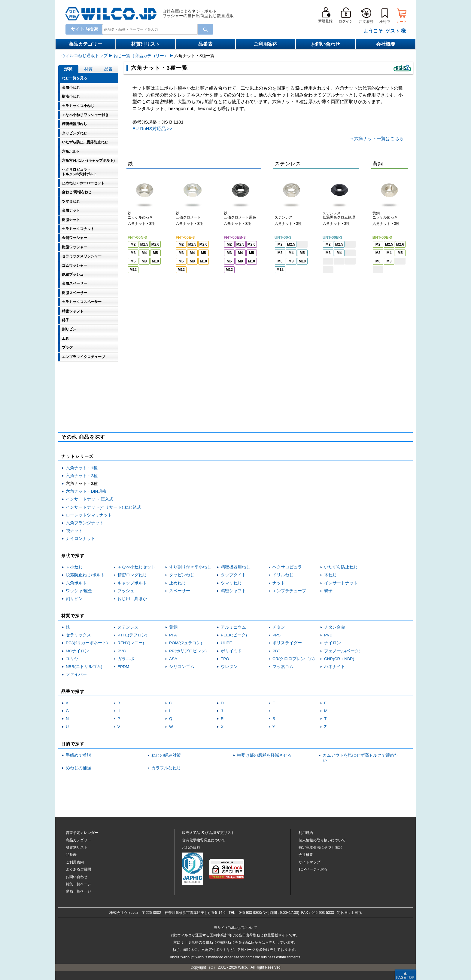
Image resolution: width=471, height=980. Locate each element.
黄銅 (173, 627)
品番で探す (73, 691)
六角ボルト (76, 583)
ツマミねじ (231, 583)
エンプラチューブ (289, 591)
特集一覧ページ (78, 884)
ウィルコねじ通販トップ (84, 56)
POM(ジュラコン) (186, 643)
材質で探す (73, 616)
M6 (133, 261)
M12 (133, 270)
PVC (122, 651)
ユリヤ (72, 659)
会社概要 (386, 44)
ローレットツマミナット (89, 515)
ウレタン (229, 667)
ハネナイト (335, 667)
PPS (277, 635)
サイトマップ (309, 862)
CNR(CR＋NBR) (339, 659)
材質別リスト (145, 44)
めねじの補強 (78, 768)
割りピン (74, 599)
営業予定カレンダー (82, 833)
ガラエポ (126, 659)
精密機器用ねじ (235, 567)
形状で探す (73, 556)
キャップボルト (132, 583)
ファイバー (76, 674)
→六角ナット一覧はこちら (377, 138)
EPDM (123, 667)
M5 (155, 253)
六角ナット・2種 (82, 476)
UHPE (226, 643)
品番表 (205, 44)
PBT (276, 651)
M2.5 (144, 244)
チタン (279, 627)
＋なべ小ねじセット (136, 567)
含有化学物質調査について (204, 840)
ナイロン (333, 643)
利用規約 (306, 833)
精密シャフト (233, 591)
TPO (225, 659)
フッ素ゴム (283, 667)
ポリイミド (231, 651)
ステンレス (128, 627)
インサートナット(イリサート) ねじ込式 (103, 507)
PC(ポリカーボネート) (87, 643)
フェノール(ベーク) (342, 651)
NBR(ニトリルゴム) (84, 667)
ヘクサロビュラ (287, 567)
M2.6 (155, 244)
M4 (144, 253)
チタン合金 (335, 627)
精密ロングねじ (132, 575)
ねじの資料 (191, 847)
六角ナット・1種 (82, 468)
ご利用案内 (266, 44)
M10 (155, 261)
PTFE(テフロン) (132, 635)
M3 (133, 253)
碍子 (328, 591)
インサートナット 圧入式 (90, 499)
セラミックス (78, 635)
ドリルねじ (283, 575)
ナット (279, 583)
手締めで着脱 (78, 755)
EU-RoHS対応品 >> (152, 129)
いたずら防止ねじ (341, 567)
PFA (173, 635)
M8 (144, 261)
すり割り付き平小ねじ (190, 567)
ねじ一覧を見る (74, 78)
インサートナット (341, 583)
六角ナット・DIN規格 (86, 491)
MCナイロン (77, 651)
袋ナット (74, 531)
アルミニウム (233, 627)
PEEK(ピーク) (234, 635)
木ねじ (330, 575)
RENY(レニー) (131, 643)
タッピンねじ (182, 575)
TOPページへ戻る (313, 869)
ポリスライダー (287, 643)
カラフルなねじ (166, 768)
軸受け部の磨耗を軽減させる (264, 755)
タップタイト (233, 575)
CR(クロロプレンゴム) (294, 659)
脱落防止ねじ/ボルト (85, 575)
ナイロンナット (81, 539)
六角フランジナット (85, 523)
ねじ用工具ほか (132, 599)
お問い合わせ (326, 44)
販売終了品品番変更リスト (208, 833)
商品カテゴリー (85, 44)
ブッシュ (126, 591)
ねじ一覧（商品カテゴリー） (141, 56)
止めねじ (178, 583)
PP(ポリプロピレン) (188, 651)
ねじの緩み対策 (166, 755)
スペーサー (180, 591)
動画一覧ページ (78, 891)
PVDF (330, 635)
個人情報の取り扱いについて (322, 840)
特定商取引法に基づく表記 (320, 847)
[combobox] (149, 29)
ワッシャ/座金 (79, 591)
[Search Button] (205, 29)
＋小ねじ (74, 567)
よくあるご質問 (78, 869)
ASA (173, 659)
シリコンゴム (182, 667)
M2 (133, 244)
